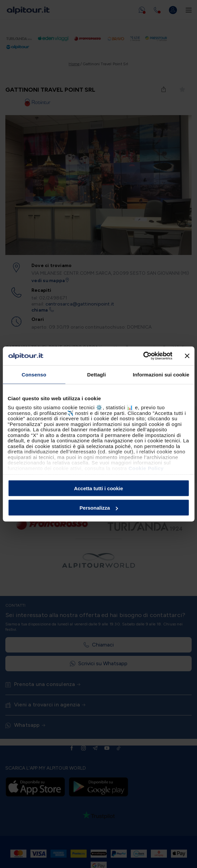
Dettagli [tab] (97, 374)
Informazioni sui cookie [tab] (161, 374)
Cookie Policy (146, 468)
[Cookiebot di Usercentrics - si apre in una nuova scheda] (143, 356)
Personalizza (99, 508)
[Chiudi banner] (187, 356)
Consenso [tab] (34, 374)
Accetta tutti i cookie (98, 488)
